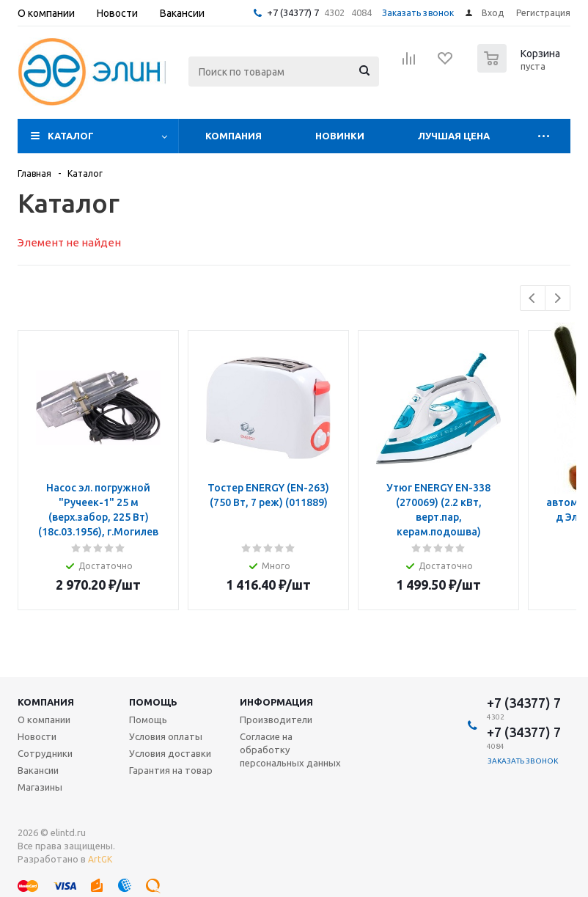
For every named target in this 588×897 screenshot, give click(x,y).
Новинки (340, 136)
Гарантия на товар (171, 770)
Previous (533, 298)
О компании (44, 720)
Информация (276, 702)
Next (558, 298)
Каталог (71, 136)
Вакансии (38, 770)
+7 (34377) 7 (293, 12)
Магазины (40, 787)
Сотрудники (45, 753)
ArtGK (100, 859)
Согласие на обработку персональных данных (290, 750)
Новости (37, 736)
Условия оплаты (166, 736)
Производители (276, 720)
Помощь (153, 702)
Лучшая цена (454, 136)
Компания (234, 136)
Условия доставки (170, 753)
